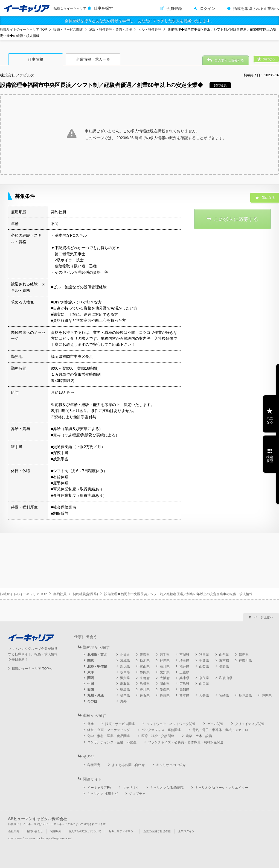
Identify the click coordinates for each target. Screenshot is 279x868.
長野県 (224, 667)
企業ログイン (186, 831)
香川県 (145, 689)
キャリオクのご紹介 (171, 765)
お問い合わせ (35, 831)
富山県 (145, 667)
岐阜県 (125, 672)
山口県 (204, 684)
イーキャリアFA (99, 788)
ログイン (208, 8)
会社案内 (14, 831)
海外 (123, 701)
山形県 (224, 655)
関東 (91, 661)
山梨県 (204, 667)
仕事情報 (36, 59)
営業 (91, 724)
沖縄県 (267, 695)
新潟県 (125, 667)
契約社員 (60, 594)
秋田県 (204, 655)
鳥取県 (125, 684)
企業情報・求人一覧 (93, 59)
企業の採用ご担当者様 (157, 831)
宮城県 (184, 655)
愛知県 (165, 672)
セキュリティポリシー (122, 831)
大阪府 (165, 678)
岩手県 (165, 655)
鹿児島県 (245, 695)
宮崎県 (224, 695)
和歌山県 (226, 678)
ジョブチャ (137, 794)
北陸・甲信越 (97, 667)
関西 (91, 678)
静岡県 (145, 672)
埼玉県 (184, 661)
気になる (270, 420)
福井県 (184, 667)
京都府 (145, 678)
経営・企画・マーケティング (109, 730)
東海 (91, 672)
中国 (91, 684)
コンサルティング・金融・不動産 (112, 742)
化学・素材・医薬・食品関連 (109, 736)
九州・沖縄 (95, 695)
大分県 (204, 695)
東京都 (224, 661)
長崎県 (165, 695)
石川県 (165, 667)
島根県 (145, 684)
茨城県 (125, 661)
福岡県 (125, 695)
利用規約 (56, 831)
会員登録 (174, 8)
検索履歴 (270, 459)
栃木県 (145, 661)
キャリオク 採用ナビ (102, 794)
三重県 (184, 672)
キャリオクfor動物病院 (167, 788)
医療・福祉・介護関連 (158, 736)
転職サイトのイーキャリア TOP (24, 30)
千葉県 (204, 661)
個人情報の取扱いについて (85, 831)
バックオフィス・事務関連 (161, 730)
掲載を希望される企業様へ (256, 8)
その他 (92, 701)
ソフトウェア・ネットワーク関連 (171, 724)
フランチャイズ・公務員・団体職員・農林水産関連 (186, 742)
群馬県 (165, 661)
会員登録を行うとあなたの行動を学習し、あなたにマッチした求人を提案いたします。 (139, 21)
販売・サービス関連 (68, 30)
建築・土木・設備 (199, 736)
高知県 (184, 689)
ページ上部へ (264, 617)
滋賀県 (125, 678)
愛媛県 (165, 689)
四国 (91, 689)
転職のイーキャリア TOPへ (32, 669)
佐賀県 (145, 695)
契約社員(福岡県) (85, 594)
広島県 (184, 684)
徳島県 (125, 689)
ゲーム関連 (215, 724)
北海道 (125, 655)
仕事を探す (103, 8)
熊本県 (184, 695)
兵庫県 (184, 678)
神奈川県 (245, 661)
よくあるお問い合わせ (128, 765)
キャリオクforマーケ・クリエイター (222, 788)
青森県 (145, 655)
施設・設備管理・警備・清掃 (111, 30)
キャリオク (131, 788)
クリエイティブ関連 (250, 724)
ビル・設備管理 (150, 30)
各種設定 (94, 765)
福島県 (244, 655)
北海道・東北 (97, 655)
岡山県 (165, 684)
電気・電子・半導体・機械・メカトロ (220, 730)
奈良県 (204, 678)
